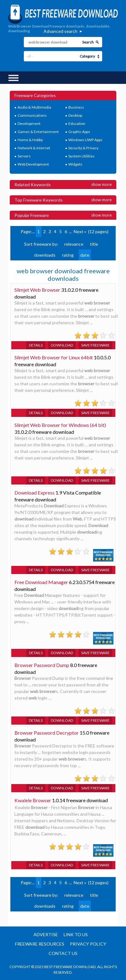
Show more (101, 184)
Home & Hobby (30, 140)
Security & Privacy (83, 148)
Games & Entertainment (38, 132)
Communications (32, 115)
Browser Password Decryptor (47, 733)
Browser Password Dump (42, 665)
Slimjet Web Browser (37, 290)
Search (88, 42)
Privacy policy (88, 944)
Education (77, 123)
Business (76, 107)
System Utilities (81, 156)
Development (29, 123)
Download (62, 345)
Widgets (75, 164)
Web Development (33, 164)
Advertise (46, 934)
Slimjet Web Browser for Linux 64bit (54, 357)
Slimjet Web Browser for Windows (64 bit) (60, 425)
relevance (74, 244)
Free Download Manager (41, 582)
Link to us (76, 934)
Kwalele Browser (33, 800)
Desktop (75, 115)
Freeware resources (40, 944)
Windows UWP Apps (85, 140)
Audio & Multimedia (34, 107)
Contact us (63, 953)
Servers (24, 156)
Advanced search (60, 31)
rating (68, 255)
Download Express (34, 493)
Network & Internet (34, 148)
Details (36, 345)
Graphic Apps (79, 132)
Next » (80, 231)
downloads (45, 255)
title (94, 244)
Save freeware (95, 345)
